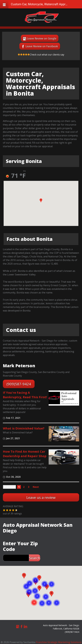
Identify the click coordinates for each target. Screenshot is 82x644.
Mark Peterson (19, 366)
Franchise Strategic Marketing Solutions (59, 642)
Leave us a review (41, 497)
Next (36, 487)
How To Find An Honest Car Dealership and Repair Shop (25, 454)
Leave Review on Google (42, 38)
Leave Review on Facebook (42, 46)
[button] (41, 201)
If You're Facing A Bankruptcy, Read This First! (25, 395)
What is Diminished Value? (24, 428)
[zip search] (16, 558)
